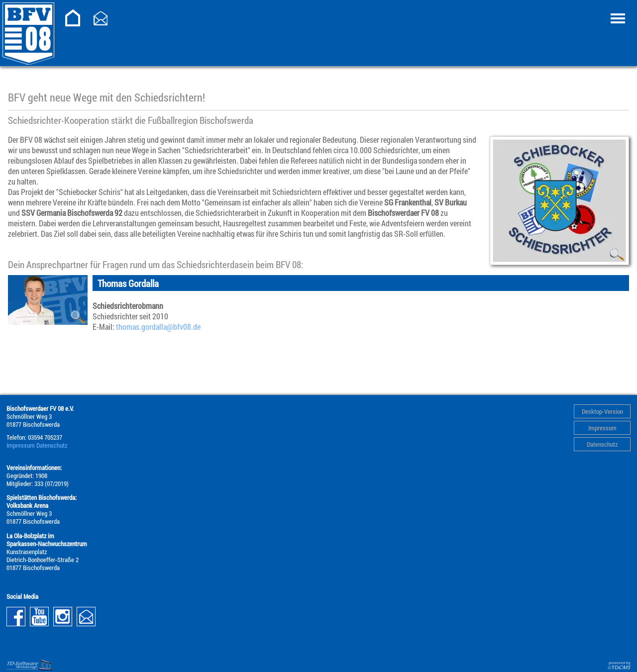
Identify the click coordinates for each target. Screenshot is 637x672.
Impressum (602, 428)
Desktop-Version (602, 411)
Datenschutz (602, 444)
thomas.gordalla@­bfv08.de (158, 327)
